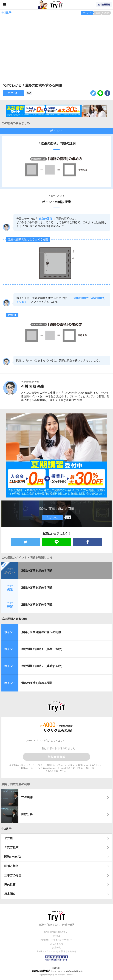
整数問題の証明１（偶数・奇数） (43, 649)
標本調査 (10, 894)
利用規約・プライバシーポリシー (61, 765)
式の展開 (27, 797)
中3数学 (6, 829)
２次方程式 (11, 847)
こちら (49, 771)
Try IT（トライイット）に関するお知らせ (57, 951)
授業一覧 (56, 948)
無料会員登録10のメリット (56, 932)
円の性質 (10, 885)
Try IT (56, 5)
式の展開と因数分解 (14, 619)
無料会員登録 (104, 5)
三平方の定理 (13, 875)
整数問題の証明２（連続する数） (43, 666)
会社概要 (56, 936)
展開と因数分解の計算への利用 (41, 632)
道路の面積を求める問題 (37, 571)
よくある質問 (56, 944)
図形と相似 (11, 866)
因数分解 (27, 814)
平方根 (9, 838)
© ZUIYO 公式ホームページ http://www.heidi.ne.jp (57, 970)
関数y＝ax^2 (12, 857)
